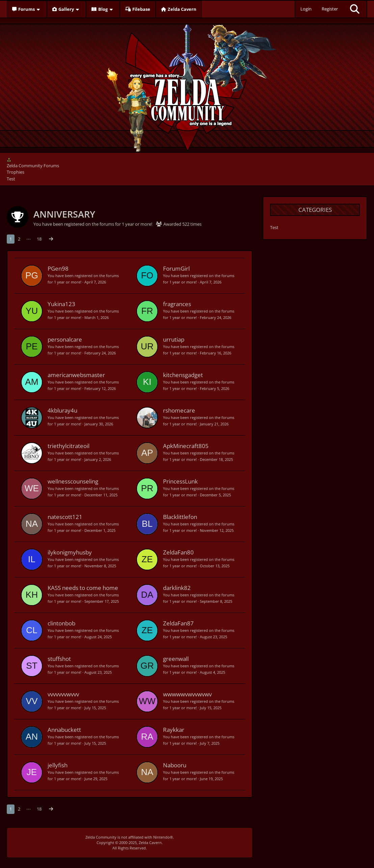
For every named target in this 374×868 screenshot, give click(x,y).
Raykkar (174, 730)
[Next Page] (51, 239)
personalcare (65, 339)
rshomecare (179, 410)
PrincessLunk (180, 481)
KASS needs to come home (83, 588)
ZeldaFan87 (178, 623)
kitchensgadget (183, 375)
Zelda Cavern (150, 842)
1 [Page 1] (11, 239)
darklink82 (177, 588)
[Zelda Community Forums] (187, 86)
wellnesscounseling (73, 481)
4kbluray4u (62, 410)
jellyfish (58, 765)
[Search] (355, 9)
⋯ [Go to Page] (29, 239)
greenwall (176, 659)
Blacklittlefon (180, 517)
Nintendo (162, 837)
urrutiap (174, 339)
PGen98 (58, 268)
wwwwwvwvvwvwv (187, 694)
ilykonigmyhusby (70, 552)
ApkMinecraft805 (186, 446)
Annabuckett (64, 730)
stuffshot (59, 659)
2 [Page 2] (19, 239)
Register (330, 9)
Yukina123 (61, 304)
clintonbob (61, 623)
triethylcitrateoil (69, 446)
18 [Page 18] (39, 239)
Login (306, 9)
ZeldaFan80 (178, 552)
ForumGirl (176, 268)
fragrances (177, 304)
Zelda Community (101, 837)
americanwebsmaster (76, 375)
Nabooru (175, 765)
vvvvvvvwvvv (63, 694)
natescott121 (65, 517)
